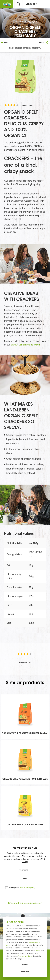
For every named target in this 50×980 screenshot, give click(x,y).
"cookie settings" (25, 956)
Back (5, 43)
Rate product (25, 663)
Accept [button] (25, 965)
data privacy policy (27, 888)
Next (25, 879)
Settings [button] (25, 972)
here (38, 951)
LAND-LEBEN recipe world (25, 345)
